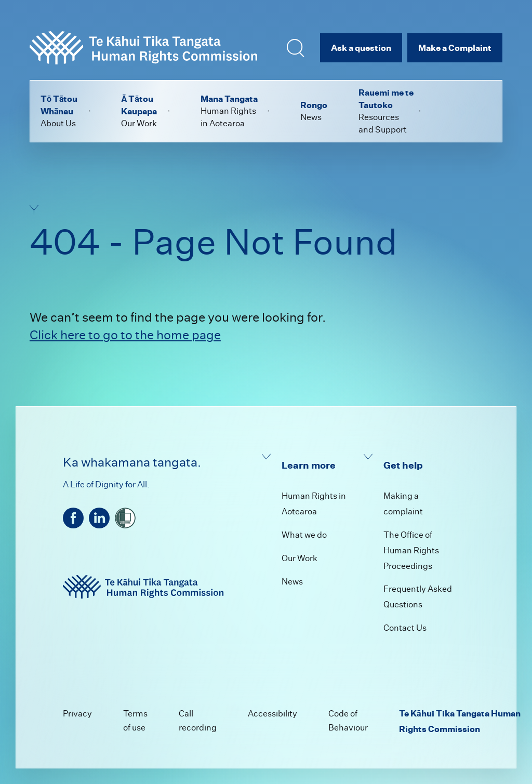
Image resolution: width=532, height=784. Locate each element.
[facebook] (73, 518)
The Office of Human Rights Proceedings (411, 550)
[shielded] (125, 518)
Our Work (300, 558)
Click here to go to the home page (125, 335)
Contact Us (405, 628)
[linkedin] (99, 518)
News (292, 582)
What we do (304, 535)
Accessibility (272, 714)
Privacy (77, 714)
